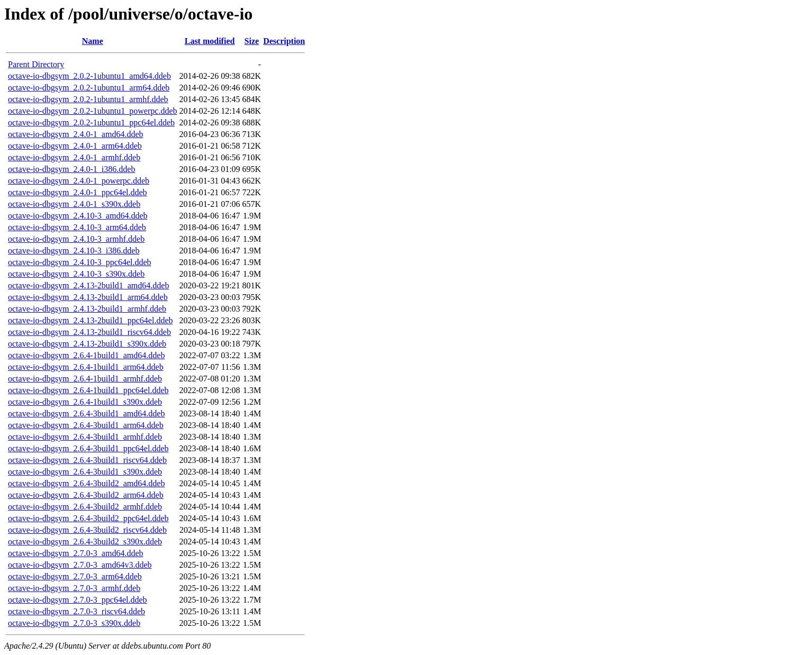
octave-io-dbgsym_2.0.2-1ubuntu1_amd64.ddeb (89, 76)
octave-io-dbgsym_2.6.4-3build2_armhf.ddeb (85, 507)
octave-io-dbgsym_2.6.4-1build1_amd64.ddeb (86, 355)
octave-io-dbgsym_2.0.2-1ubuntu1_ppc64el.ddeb (91, 122)
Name (93, 41)
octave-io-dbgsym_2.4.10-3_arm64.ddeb (77, 227)
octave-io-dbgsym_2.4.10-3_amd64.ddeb (78, 216)
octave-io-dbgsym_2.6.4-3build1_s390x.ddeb (85, 472)
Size (252, 41)
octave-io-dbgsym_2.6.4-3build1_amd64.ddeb (86, 413)
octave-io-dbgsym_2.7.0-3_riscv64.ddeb (76, 611)
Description (284, 41)
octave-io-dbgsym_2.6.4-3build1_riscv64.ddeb (87, 460)
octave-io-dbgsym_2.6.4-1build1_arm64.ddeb (86, 367)
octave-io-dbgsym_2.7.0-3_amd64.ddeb (76, 553)
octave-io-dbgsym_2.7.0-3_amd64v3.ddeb (80, 565)
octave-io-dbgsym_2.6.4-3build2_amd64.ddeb (86, 483)
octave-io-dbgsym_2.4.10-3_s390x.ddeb (76, 274)
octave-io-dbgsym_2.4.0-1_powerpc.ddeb (79, 181)
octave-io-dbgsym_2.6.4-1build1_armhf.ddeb (85, 379)
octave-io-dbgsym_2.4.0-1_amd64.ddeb (76, 134)
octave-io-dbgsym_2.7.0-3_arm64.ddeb (75, 576)
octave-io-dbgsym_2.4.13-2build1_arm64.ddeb (88, 297)
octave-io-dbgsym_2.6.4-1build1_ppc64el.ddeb (88, 390)
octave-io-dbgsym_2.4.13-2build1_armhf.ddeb (87, 309)
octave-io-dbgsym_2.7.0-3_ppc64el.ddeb (78, 600)
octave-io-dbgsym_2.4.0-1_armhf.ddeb (74, 157)
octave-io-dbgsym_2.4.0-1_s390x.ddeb (74, 204)
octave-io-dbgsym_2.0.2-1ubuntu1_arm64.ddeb (89, 88)
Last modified (210, 41)
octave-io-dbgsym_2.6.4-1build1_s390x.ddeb (85, 402)
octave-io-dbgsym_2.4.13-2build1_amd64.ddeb (88, 285)
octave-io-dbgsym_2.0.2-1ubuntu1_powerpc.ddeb (92, 111)
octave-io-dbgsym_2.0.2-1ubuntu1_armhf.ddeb (88, 99)
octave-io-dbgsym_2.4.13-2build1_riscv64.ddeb (89, 332)
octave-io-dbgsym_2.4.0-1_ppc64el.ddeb (78, 192)
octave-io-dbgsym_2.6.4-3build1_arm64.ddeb (86, 425)
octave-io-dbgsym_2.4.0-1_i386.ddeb (71, 169)
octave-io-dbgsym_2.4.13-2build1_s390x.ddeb (87, 344)
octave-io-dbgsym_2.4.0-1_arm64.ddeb (75, 146)
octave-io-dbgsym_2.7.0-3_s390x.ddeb (74, 623)
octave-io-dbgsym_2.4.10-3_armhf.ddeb (76, 239)
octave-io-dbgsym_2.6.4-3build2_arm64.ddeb (86, 495)
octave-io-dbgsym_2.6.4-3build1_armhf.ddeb (85, 437)
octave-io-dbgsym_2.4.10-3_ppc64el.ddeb (80, 262)
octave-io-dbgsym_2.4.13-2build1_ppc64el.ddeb (91, 320)
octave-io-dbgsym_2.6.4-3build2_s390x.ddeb (85, 542)
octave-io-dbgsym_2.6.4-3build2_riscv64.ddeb (87, 530)
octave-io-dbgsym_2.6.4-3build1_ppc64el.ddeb (88, 448)
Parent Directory (36, 64)
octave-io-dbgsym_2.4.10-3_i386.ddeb (74, 251)
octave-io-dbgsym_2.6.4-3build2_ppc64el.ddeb (88, 518)
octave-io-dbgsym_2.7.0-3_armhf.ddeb (74, 588)
